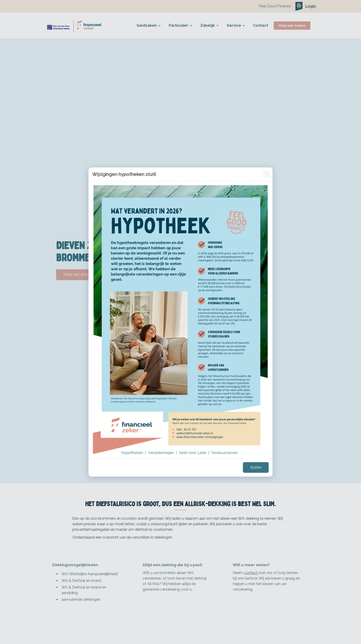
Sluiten (256, 467)
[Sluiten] (267, 174)
